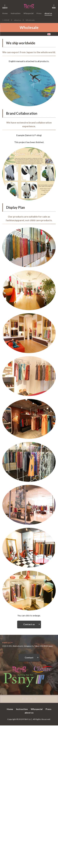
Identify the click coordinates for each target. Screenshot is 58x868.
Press (39, 13)
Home (5, 13)
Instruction (16, 13)
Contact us (29, 624)
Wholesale (30, 20)
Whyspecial (28, 13)
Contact (29, 658)
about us (48, 13)
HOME (7, 20)
